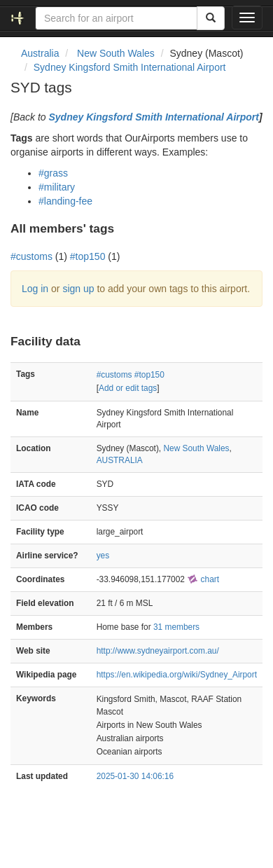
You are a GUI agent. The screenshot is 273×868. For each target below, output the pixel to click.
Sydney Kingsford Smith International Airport (130, 67)
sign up (78, 289)
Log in (35, 289)
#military (57, 187)
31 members (176, 627)
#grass (53, 173)
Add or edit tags (128, 388)
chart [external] (203, 579)
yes (103, 556)
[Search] (211, 18)
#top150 (88, 256)
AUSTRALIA (120, 460)
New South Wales (196, 448)
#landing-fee (65, 201)
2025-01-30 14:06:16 (135, 776)
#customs (31, 256)
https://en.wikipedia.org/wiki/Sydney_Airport (177, 675)
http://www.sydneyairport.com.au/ (158, 651)
